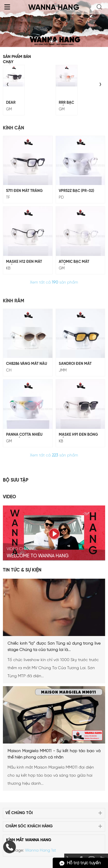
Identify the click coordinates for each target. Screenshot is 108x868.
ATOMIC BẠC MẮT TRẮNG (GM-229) (74, 262)
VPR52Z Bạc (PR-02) (76, 191)
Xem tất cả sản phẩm (54, 283)
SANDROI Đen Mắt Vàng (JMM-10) (75, 364)
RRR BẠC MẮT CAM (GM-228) (66, 103)
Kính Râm (14, 301)
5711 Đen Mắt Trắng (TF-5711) (24, 191)
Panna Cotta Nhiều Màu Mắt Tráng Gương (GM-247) (24, 435)
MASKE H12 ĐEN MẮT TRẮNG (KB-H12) (24, 262)
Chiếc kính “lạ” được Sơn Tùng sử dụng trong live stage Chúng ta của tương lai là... (54, 647)
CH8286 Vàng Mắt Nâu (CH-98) (26, 364)
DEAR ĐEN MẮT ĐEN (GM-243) (11, 103)
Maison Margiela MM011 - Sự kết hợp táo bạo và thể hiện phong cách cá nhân (54, 754)
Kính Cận (14, 128)
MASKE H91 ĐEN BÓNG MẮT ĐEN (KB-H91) (78, 435)
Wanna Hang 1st (40, 851)
